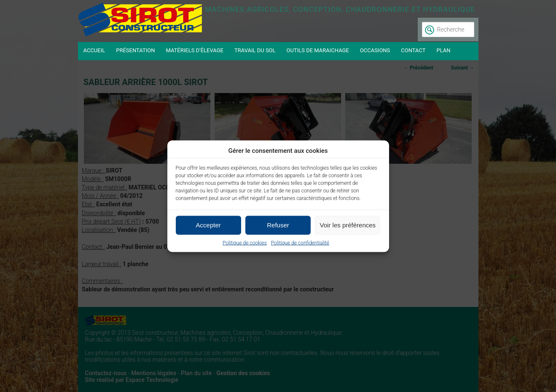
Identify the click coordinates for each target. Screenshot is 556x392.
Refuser (278, 225)
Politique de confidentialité (300, 243)
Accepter (208, 225)
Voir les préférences (348, 225)
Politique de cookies (245, 243)
